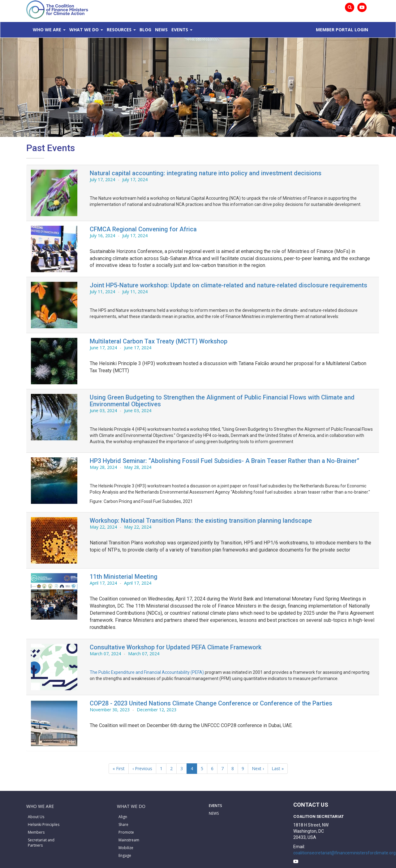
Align (123, 817)
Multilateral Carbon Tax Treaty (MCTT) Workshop (159, 341)
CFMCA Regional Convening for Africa (143, 229)
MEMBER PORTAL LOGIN (342, 30)
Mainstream (129, 840)
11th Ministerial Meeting (124, 577)
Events (180, 30)
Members (36, 832)
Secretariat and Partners (41, 843)
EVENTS (215, 806)
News (161, 30)
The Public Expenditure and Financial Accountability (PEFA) (147, 672)
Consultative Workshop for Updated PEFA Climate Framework (176, 647)
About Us (36, 817)
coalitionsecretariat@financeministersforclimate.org (344, 853)
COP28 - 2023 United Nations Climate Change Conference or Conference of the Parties (211, 703)
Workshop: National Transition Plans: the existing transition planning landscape (201, 521)
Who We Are (47, 30)
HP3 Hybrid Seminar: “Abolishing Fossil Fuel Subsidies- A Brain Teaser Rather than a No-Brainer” (224, 461)
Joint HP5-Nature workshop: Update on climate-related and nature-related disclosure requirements (228, 285)
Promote (126, 832)
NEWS (214, 813)
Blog (145, 30)
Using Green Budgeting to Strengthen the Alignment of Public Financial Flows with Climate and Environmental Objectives (222, 401)
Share (123, 824)
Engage (125, 855)
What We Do (84, 30)
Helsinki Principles (44, 824)
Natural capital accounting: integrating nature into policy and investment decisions (206, 173)
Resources (119, 30)
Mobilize (126, 848)
